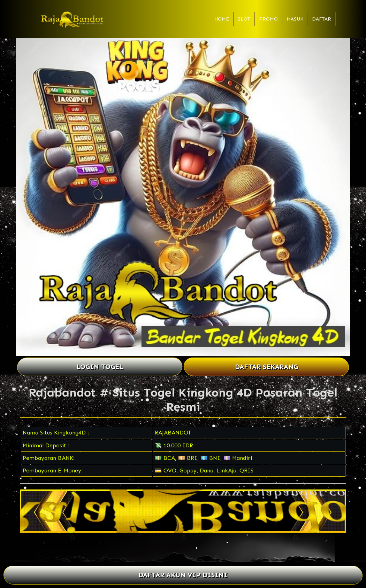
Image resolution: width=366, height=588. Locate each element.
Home (222, 19)
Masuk (295, 19)
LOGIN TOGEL (100, 367)
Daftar (322, 19)
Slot (244, 19)
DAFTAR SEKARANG (266, 367)
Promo (268, 19)
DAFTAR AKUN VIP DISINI (183, 575)
